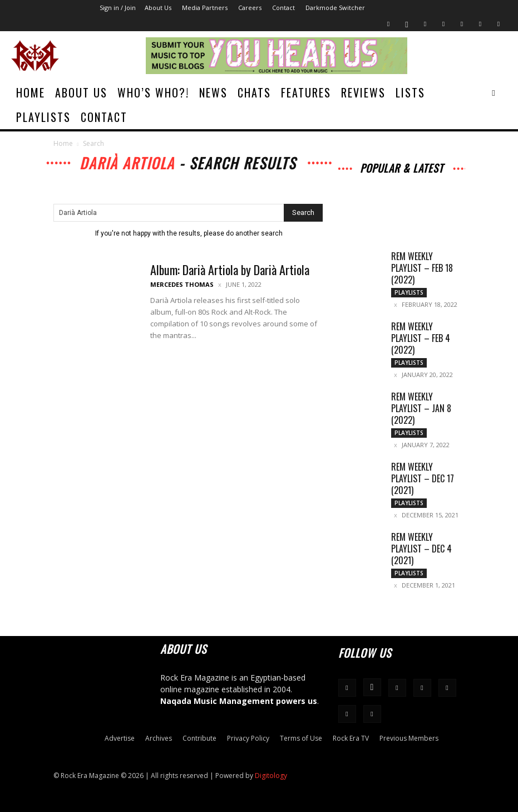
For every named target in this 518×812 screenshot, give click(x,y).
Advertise (120, 738)
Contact (283, 8)
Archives (159, 738)
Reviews (363, 92)
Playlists (43, 117)
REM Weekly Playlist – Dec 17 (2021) (423, 478)
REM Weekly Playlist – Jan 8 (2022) (421, 408)
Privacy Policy (248, 738)
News (213, 92)
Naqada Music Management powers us (239, 701)
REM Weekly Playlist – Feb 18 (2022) (422, 268)
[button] (494, 93)
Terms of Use (301, 738)
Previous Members (409, 738)
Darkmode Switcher (335, 8)
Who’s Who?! (153, 92)
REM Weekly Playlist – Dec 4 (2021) (421, 549)
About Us (158, 8)
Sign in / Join (118, 8)
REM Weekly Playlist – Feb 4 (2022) (421, 338)
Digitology (271, 776)
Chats (254, 92)
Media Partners (205, 8)
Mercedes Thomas (182, 284)
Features (306, 92)
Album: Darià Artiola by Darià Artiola (230, 270)
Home (31, 92)
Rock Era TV (351, 738)
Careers (250, 8)
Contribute (199, 738)
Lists (410, 92)
